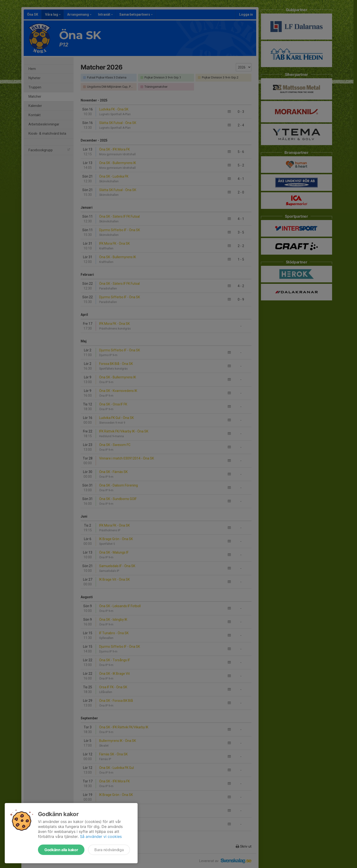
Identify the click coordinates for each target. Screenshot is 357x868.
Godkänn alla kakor (61, 850)
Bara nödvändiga (109, 850)
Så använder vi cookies (101, 836)
